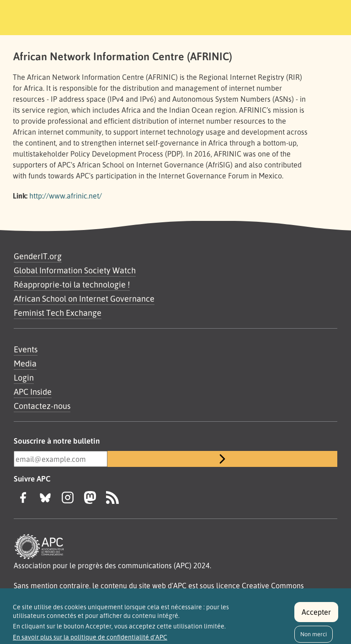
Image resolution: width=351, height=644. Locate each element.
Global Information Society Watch (75, 270)
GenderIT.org (38, 256)
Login (24, 377)
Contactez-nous (42, 406)
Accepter (316, 616)
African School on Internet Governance (84, 298)
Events (26, 349)
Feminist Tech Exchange (58, 313)
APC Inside (33, 392)
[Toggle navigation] (320, 16)
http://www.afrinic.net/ (66, 196)
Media (25, 363)
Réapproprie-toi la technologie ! (72, 284)
